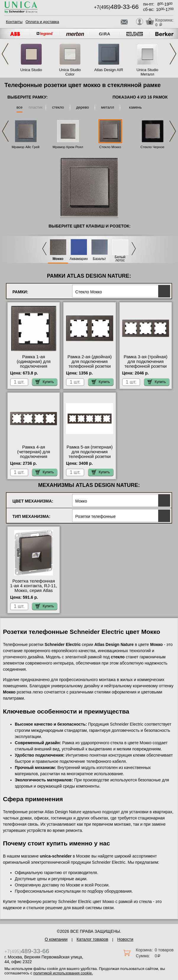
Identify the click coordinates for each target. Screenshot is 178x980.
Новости (125, 939)
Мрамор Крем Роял (68, 147)
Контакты (14, 22)
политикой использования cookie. (63, 973)
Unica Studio (31, 70)
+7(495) (116, 7)
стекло (58, 107)
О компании (56, 939)
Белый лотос (120, 259)
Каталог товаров (92, 939)
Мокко (58, 259)
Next (173, 54)
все (20, 107)
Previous (5, 54)
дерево (83, 107)
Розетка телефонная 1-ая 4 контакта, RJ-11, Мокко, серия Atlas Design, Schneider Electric (34, 590)
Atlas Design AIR (109, 70)
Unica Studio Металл (148, 72)
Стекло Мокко (110, 147)
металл (108, 107)
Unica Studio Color (70, 72)
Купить (45, 382)
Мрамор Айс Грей (25, 147)
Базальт (99, 259)
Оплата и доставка (42, 22)
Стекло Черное (152, 147)
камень (135, 107)
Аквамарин (79, 259)
